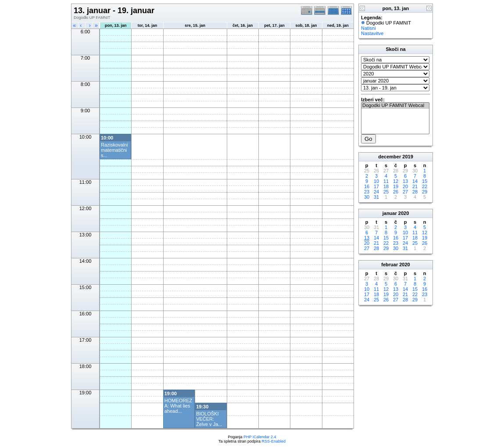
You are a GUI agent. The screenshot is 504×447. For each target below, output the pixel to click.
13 (405, 181)
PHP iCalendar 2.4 (260, 437)
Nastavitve (372, 33)
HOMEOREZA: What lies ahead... (179, 406)
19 (396, 186)
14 (415, 181)
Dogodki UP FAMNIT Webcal (395, 106)
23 (367, 192)
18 (386, 186)
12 (396, 181)
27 (405, 192)
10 (376, 181)
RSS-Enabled (274, 441)
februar (390, 265)
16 (367, 186)
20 (405, 186)
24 (376, 192)
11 (386, 181)
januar (390, 213)
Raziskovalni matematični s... (114, 150)
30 (367, 197)
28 (415, 192)
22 (425, 186)
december (390, 157)
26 (396, 192)
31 (376, 197)
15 (425, 181)
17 (376, 186)
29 (425, 192)
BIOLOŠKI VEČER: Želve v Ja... (209, 419)
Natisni (368, 28)
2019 (407, 157)
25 (386, 192)
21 (415, 186)
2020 (404, 213)
